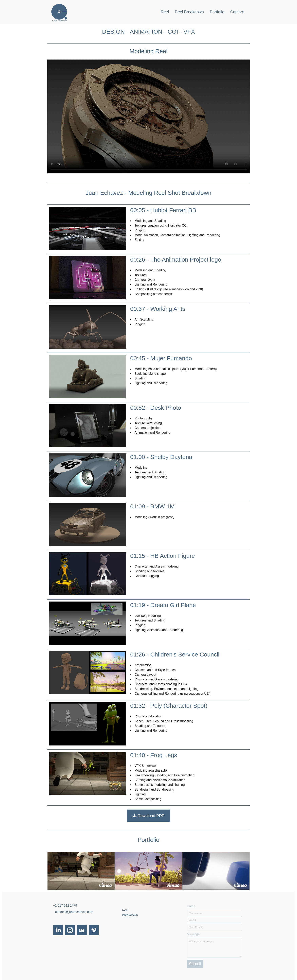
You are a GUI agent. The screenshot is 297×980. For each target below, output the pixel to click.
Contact (237, 12)
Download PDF (148, 816)
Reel (165, 12)
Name (191, 906)
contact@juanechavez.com (74, 912)
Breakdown (130, 915)
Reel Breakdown (189, 12)
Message (193, 934)
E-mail (191, 920)
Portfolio (217, 12)
